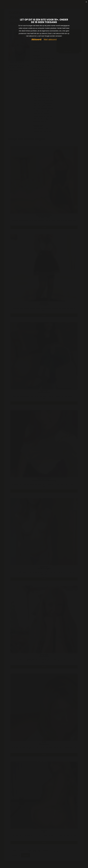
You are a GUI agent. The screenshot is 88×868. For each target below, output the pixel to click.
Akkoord (36, 40)
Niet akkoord (50, 40)
